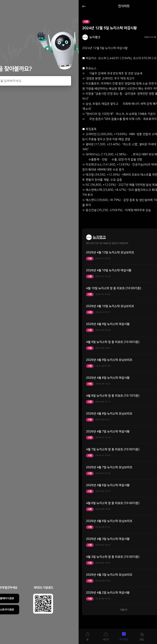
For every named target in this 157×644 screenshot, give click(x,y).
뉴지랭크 (99, 237)
